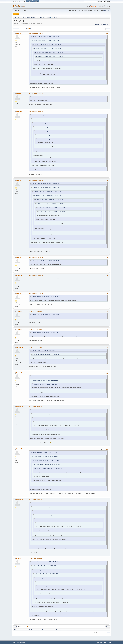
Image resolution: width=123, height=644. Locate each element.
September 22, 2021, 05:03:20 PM (36, 180)
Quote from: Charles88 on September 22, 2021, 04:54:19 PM (45, 37)
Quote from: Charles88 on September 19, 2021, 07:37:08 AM (45, 315)
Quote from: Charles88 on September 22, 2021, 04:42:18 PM (49, 53)
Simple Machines (23, 642)
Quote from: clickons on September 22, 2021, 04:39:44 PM (49, 57)
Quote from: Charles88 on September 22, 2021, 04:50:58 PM (47, 45)
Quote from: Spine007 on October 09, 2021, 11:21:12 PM (44, 351)
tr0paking (19, 275)
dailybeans (20, 347)
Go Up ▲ (109, 642)
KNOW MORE (107, 10)
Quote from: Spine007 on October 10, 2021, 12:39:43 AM (44, 410)
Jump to (88, 633)
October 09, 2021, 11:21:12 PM (35, 329)
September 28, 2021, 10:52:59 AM (36, 275)
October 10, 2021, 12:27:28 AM (35, 347)
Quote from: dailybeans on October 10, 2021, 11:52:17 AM (44, 562)
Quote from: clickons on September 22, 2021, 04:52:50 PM (46, 41)
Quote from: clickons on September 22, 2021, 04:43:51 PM (48, 49)
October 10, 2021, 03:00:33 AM (35, 407)
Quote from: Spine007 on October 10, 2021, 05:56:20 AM (44, 503)
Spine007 (19, 311)
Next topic (106, 24)
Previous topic (98, 24)
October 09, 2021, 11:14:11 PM (35, 311)
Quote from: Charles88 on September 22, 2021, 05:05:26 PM (45, 261)
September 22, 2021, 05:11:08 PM (36, 257)
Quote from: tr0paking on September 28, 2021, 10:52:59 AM (45, 297)
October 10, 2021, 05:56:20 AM (35, 449)
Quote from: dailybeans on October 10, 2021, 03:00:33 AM (44, 452)
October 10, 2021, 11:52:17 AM (35, 500)
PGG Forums (19, 6)
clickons (19, 33)
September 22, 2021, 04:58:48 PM (36, 94)
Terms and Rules (103, 642)
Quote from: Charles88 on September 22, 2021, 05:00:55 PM (45, 184)
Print (108, 29)
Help (98, 642)
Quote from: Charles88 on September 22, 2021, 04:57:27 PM (45, 97)
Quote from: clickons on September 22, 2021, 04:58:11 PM (45, 115)
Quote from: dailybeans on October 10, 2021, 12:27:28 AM (44, 376)
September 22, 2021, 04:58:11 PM (36, 33)
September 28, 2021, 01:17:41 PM (36, 293)
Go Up (15, 626)
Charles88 (19, 112)
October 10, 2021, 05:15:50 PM (35, 559)
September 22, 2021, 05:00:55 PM (36, 112)
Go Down (16, 29)
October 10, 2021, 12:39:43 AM (35, 373)
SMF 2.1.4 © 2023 (16, 642)
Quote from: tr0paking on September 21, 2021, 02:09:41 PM (45, 333)
